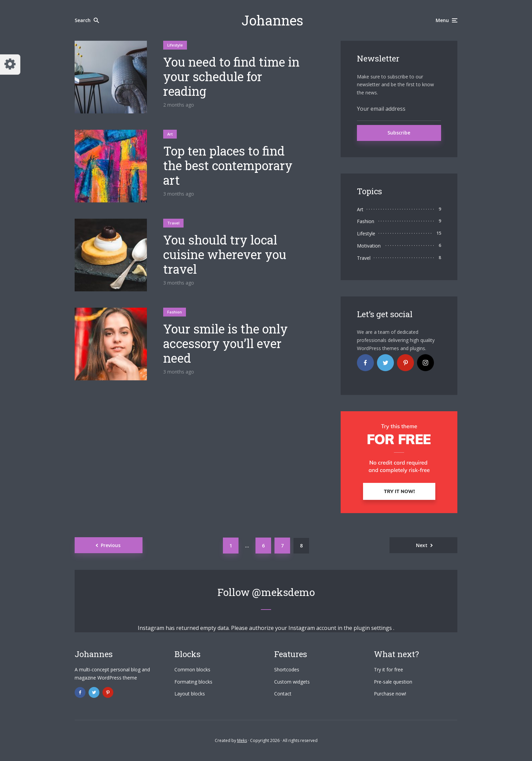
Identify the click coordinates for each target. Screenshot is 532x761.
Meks (242, 740)
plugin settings (373, 628)
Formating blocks (193, 682)
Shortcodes (287, 669)
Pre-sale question (393, 682)
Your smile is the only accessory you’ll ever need (225, 344)
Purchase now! (390, 694)
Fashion (175, 312)
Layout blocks (190, 694)
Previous (111, 545)
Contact (283, 694)
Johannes (272, 20)
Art (170, 134)
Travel (173, 223)
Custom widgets (292, 682)
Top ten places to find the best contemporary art (228, 166)
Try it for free (388, 669)
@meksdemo (283, 592)
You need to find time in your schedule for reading (231, 77)
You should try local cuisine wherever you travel (225, 255)
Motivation (369, 246)
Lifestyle (175, 45)
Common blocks (192, 669)
